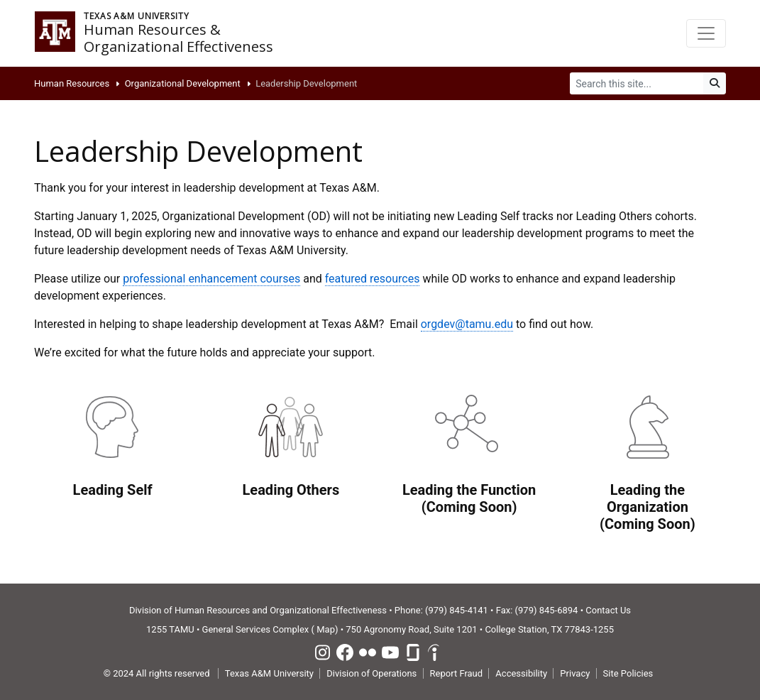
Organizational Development (183, 83)
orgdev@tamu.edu (467, 324)
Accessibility (521, 673)
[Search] (637, 83)
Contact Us (608, 610)
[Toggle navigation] (706, 33)
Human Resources (72, 83)
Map (326, 629)
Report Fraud (457, 673)
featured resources (373, 279)
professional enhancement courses (211, 279)
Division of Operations (371, 673)
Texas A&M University (269, 673)
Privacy (575, 673)
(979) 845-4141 (457, 610)
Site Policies (628, 673)
